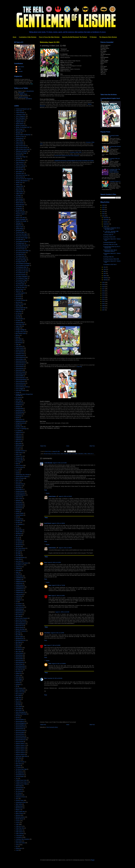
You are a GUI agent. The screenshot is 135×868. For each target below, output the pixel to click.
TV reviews (18, 767)
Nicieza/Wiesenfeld (20, 668)
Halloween (18, 500)
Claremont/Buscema (20, 357)
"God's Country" (19, 177)
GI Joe (17, 471)
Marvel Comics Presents (21, 618)
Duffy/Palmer (19, 440)
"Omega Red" (19, 208)
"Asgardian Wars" (20, 122)
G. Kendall (20, 71)
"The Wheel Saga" (20, 284)
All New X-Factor (20, 304)
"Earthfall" (18, 159)
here (32, 84)
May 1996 (18, 635)
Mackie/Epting (19, 609)
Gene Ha (18, 482)
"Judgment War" (19, 186)
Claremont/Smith (20, 385)
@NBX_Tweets (24, 94)
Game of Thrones (20, 478)
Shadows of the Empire (21, 714)
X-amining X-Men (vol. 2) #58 (110, 244)
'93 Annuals (18, 295)
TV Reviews (93, 37)
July (105, 267)
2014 (104, 295)
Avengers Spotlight (20, 330)
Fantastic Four (19, 456)
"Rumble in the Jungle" (21, 221)
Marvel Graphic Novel (21, 622)
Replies (48, 493)
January (106, 280)
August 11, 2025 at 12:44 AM (62, 612)
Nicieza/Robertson (20, 662)
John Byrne (18, 546)
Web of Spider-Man (20, 812)
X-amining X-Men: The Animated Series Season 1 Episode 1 (115, 171)
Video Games (19, 804)
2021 (104, 216)
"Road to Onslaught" (20, 219)
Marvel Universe (19, 628)
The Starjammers (20, 773)
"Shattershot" (19, 225)
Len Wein (18, 574)
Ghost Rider (18, 488)
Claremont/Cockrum (20, 361)
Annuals (18, 315)
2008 (104, 308)
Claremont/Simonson (21, 383)
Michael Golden (19, 637)
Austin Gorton (52, 496)
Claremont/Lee (19, 370)
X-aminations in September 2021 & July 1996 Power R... (112, 229)
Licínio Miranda (48, 463)
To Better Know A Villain (21, 784)
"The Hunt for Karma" (21, 253)
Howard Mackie (19, 515)
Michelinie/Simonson (21, 640)
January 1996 (19, 532)
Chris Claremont (19, 352)
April (105, 273)
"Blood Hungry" (19, 129)
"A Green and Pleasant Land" (23, 109)
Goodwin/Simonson (20, 493)
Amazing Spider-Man (21, 308)
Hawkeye (18, 510)
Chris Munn (47, 633)
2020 (104, 282)
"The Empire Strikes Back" (22, 245)
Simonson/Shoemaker (21, 738)
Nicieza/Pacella (19, 661)
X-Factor (18, 821)
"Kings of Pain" (19, 190)
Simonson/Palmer (20, 734)
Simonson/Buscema (20, 727)
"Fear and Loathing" (20, 166)
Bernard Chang (47, 454)
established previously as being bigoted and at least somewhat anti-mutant (74, 161)
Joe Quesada (19, 543)
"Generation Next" (20, 173)
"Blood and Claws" (20, 131)
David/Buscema (19, 403)
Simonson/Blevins (20, 721)
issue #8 (79, 367)
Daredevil (18, 399)
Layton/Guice (19, 567)
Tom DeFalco (19, 789)
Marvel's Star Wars (20, 629)
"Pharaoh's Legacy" (20, 214)
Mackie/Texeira (19, 613)
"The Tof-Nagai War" (20, 282)
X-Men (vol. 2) (90, 454)
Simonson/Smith (19, 742)
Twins (17, 799)
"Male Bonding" (19, 199)
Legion (17, 572)
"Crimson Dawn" (19, 144)
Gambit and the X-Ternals (22, 477)
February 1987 (19, 458)
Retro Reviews (19, 688)
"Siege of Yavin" (19, 227)
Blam (46, 678)
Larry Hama (18, 561)
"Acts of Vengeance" (20, 116)
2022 (104, 214)
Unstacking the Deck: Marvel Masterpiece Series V (110, 251)
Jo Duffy (18, 539)
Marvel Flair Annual (20, 620)
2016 (104, 291)
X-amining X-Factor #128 (109, 237)
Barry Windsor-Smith (21, 333)
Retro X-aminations (20, 690)
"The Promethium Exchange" (23, 265)
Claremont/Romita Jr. (21, 378)
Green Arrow (19, 497)
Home (15, 37)
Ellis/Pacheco (19, 445)
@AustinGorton (30, 91)
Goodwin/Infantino (20, 491)
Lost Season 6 (19, 605)
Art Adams (18, 321)
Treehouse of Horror (20, 797)
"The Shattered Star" (21, 273)
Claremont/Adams (20, 356)
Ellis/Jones (18, 442)
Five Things (18, 462)
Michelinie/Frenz (19, 639)
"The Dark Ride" (19, 240)
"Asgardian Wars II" (20, 120)
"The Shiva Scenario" (21, 275)
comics (62, 454)
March (105, 276)
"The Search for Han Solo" (22, 269)
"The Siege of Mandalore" (22, 276)
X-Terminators (19, 836)
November (106, 220)
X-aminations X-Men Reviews (28, 37)
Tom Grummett (19, 791)
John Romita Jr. (19, 550)
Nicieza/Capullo (19, 653)
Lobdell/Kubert (19, 583)
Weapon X (18, 810)
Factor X (18, 454)
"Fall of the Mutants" (20, 160)
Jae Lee (18, 528)
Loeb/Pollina (19, 596)
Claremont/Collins (20, 365)
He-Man (18, 512)
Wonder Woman (19, 819)
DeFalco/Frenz (19, 420)
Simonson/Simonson (21, 740)
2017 (104, 289)
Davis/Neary (19, 416)
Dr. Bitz (19, 69)
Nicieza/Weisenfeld (20, 666)
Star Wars (18, 760)
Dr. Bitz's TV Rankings (21, 429)
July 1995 (18, 552)
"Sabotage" (18, 223)
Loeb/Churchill (19, 594)
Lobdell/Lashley (19, 585)
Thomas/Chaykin (20, 777)
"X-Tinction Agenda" (20, 293)
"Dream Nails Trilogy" (21, 157)
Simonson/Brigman (20, 725)
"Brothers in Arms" (20, 136)
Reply (46, 490)
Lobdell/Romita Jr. (20, 592)
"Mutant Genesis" (20, 203)
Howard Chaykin (20, 513)
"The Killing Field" (20, 254)
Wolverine (18, 815)
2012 (104, 299)
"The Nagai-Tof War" (20, 262)
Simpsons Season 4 (20, 751)
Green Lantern (19, 499)
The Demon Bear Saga (21, 769)
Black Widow (19, 339)
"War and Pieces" (20, 289)
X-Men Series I (19, 830)
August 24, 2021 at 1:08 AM (58, 523)
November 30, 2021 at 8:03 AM (55, 678)
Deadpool (18, 425)
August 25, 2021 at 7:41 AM (58, 585)
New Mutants (19, 648)
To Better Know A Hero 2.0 (22, 782)
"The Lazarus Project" (21, 258)
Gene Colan (18, 480)
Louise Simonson (20, 607)
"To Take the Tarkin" (20, 287)
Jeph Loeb (18, 535)
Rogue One (18, 699)
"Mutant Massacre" (20, 205)
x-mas (17, 850)
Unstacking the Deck (21, 802)
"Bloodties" (18, 133)
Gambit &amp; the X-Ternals (22, 475)
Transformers (19, 795)
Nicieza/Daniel (19, 655)
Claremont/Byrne (20, 359)
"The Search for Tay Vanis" (22, 271)
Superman (18, 766)
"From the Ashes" (20, 170)
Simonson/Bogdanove (21, 723)
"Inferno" (18, 184)
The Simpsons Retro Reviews (108, 37)
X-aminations (81, 454)
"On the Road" (19, 210)
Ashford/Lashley (19, 322)
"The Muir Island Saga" (21, 260)
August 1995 (19, 326)
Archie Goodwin (19, 319)
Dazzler (17, 418)
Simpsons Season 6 (20, 755)
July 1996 (18, 554)
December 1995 (19, 427)
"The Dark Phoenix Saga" (22, 238)
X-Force (18, 823)
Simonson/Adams (20, 719)
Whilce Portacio (19, 813)
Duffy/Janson (19, 436)
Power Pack (18, 681)
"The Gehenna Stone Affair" (22, 251)
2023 (104, 212)
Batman (17, 335)
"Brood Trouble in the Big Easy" (23, 135)
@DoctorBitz (21, 93)
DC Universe (19, 397)
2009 (104, 306)
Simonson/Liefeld (20, 732)
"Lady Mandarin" (20, 192)
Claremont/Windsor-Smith (22, 387)
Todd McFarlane (19, 788)
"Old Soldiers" (19, 206)
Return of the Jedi (20, 692)
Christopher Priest (20, 354)
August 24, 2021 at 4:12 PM (54, 563)
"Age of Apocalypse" (20, 118)
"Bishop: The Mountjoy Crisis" (23, 127)
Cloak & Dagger (19, 389)
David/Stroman (19, 410)
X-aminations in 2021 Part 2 (110, 265)
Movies (17, 646)
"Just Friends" (19, 188)
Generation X (19, 486)
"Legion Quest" (19, 194)
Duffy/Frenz (18, 434)
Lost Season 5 (19, 604)
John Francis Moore (20, 548)
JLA (17, 526)
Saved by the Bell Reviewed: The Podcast (75, 37)
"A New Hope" (19, 111)
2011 (104, 301)
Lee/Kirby (18, 569)
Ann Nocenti (19, 313)
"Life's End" (18, 197)
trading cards (19, 848)
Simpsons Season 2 (20, 747)
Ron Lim (18, 701)
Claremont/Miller (19, 376)
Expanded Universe (20, 451)
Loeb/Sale (18, 598)
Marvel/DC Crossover (21, 631)
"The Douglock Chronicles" (22, 241)
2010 (104, 304)
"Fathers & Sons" (20, 164)
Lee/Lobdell (18, 570)
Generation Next (19, 484)
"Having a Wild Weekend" (22, 181)
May (105, 271)
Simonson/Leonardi (20, 731)
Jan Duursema (19, 530)
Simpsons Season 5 (20, 753)
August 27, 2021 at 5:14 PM (58, 596)
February (106, 278)
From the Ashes (19, 467)
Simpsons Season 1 (20, 743)
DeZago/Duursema (20, 423)
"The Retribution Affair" (21, 267)
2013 (104, 297)
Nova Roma (18, 672)
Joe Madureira (19, 541)
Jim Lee (17, 537)
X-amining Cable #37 (108, 235)
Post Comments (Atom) (52, 727)
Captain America (20, 348)
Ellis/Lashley (19, 443)
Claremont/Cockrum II (21, 363)
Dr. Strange (18, 431)
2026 (104, 205)
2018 (104, 287)
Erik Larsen (18, 447)
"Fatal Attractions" (20, 162)
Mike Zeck (18, 644)
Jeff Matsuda (19, 534)
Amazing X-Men (19, 310)
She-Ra (17, 718)
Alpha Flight (18, 306)
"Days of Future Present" (22, 148)
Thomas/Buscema (20, 775)
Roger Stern (19, 697)
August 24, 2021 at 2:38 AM (65, 548)
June (105, 269)
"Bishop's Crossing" (20, 125)
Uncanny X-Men (19, 800)
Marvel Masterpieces (21, 624)
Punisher (18, 683)
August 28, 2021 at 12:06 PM (59, 664)
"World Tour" (19, 291)
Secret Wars (19, 708)
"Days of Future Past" (21, 146)
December (106, 218)
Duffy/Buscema (19, 432)
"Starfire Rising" (19, 229)
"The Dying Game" (20, 243)
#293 (76, 152)
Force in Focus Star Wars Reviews (49, 37)
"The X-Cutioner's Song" (21, 286)
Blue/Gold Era (19, 341)
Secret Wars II (19, 710)
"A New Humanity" (20, 113)
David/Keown (19, 405)
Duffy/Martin (18, 438)
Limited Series (19, 576)
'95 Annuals (18, 299)
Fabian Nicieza (19, 453)
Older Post (92, 446)
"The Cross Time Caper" (21, 234)
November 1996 (67, 454)
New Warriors (19, 650)
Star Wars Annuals (20, 762)
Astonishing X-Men (20, 324)
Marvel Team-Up (20, 626)
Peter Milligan (19, 679)
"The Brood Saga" (20, 232)
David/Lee (18, 407)
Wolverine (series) (20, 817)
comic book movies (20, 843)
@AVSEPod (29, 99)
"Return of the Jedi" (20, 218)
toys (17, 847)
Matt (50, 596)
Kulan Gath (18, 559)
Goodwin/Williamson (20, 495)
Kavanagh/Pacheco (20, 558)
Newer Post (43, 446)
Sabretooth (18, 703)
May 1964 (18, 633)
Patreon (17, 675)
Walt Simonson (19, 808)
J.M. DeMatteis (19, 524)
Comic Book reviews (56, 454)
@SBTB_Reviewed (23, 97)
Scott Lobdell (74, 454)
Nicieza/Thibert (19, 664)
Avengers (18, 328)
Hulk (17, 517)
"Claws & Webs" (19, 142)
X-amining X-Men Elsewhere (22, 839)
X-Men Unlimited (20, 834)
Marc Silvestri (19, 615)
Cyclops (18, 392)
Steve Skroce (19, 764)
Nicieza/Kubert (19, 657)
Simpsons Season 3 (20, 749)
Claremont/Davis (20, 367)
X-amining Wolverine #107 (110, 242)
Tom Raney (18, 793)
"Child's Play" (19, 140)
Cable (17, 345)
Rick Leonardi (19, 694)
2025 (104, 207)
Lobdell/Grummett (20, 581)
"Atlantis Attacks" (20, 124)
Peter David (18, 677)
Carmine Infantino (20, 350)
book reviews (19, 841)
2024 (104, 209)
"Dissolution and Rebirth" (22, 151)
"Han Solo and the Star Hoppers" (23, 179)
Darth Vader (18, 401)
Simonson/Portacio (20, 736)
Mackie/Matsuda (19, 611)
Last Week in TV (20, 565)
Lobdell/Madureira (20, 587)
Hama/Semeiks (19, 504)
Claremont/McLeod (20, 374)
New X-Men (18, 651)
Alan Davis (18, 302)
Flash (17, 464)
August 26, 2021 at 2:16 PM (57, 633)
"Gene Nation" (19, 172)
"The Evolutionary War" (21, 247)
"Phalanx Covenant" (20, 212)
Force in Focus (19, 465)
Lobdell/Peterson (20, 589)
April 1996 (18, 317)
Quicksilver (18, 685)
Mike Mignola (19, 642)
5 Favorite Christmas (21, 300)
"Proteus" (18, 216)
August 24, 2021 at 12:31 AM (60, 463)
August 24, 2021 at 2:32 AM (65, 496)
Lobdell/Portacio (19, 591)
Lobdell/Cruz (19, 580)
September (106, 224)
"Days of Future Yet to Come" (23, 149)
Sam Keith (18, 705)
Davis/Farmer (19, 414)
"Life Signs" (18, 195)
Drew (46, 563)
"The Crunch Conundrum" (22, 236)
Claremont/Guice (20, 369)
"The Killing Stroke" (20, 256)
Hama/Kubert (19, 502)
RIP (16, 686)
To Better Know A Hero (21, 780)
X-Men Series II (19, 832)
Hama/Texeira (19, 508)
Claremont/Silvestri (20, 381)
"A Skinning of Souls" (21, 114)
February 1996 (19, 460)
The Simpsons (19, 771)
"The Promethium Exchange (22, 264)
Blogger (93, 860)
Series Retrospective (21, 712)
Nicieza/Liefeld (19, 659)
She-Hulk (18, 716)
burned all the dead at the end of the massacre (67, 156)
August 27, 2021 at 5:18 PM (54, 645)
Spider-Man (18, 758)
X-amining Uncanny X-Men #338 (111, 259)
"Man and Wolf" (19, 201)
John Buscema (19, 545)
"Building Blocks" (20, 138)
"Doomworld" (19, 155)
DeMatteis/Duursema (21, 421)
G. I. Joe (18, 469)
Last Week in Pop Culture (22, 563)
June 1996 (18, 556)
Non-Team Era (19, 670)
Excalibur (18, 449)
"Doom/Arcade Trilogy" (21, 153)
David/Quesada (19, 408)
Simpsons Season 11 (21, 745)
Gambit (17, 473)
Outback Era (19, 673)
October (106, 222)
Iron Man (18, 523)
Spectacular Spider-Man (21, 756)
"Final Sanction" (19, 168)
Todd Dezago (19, 786)
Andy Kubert (19, 311)
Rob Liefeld (18, 696)
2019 (104, 285)
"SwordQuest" (19, 230)
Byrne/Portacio (19, 343)
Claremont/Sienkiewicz (21, 380)
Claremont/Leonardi (20, 372)
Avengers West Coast (21, 332)
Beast (17, 337)
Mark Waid (18, 616)
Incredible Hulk (19, 521)
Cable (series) (19, 346)
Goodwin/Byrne (19, 489)
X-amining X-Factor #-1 (115, 181)
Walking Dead (19, 806)
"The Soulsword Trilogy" (21, 280)
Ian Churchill (19, 519)
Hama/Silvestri (19, 506)
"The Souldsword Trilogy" (22, 278)
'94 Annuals (18, 297)
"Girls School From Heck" (22, 175)
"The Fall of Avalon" (20, 249)
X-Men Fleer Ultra (20, 828)
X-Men (85, 454)
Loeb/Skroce (19, 600)
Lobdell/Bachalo (19, 578)
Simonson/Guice (20, 729)
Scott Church (48, 523)
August (105, 226)
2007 (104, 310)
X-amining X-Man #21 (108, 257)
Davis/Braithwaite (20, 412)
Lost (17, 602)
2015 (104, 293)
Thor (17, 778)
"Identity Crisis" (19, 183)
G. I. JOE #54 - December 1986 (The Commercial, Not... (111, 232)
